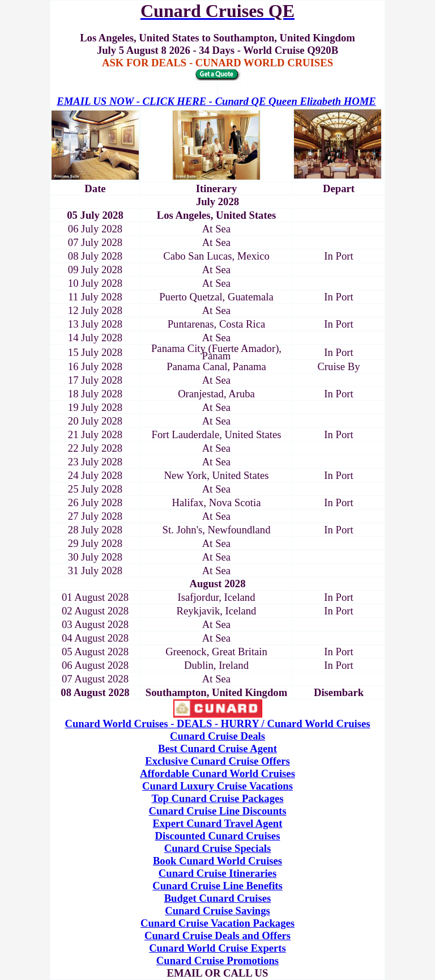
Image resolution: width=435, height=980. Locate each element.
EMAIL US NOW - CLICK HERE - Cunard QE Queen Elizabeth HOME (216, 101)
